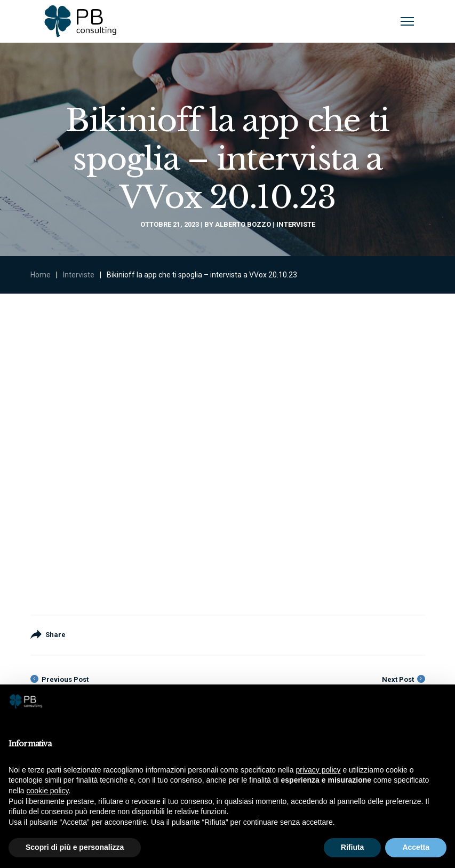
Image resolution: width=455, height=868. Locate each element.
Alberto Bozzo (243, 224)
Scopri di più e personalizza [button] (75, 847)
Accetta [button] (416, 847)
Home (41, 275)
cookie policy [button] (47, 791)
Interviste (296, 224)
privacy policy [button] (318, 770)
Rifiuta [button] (353, 847)
